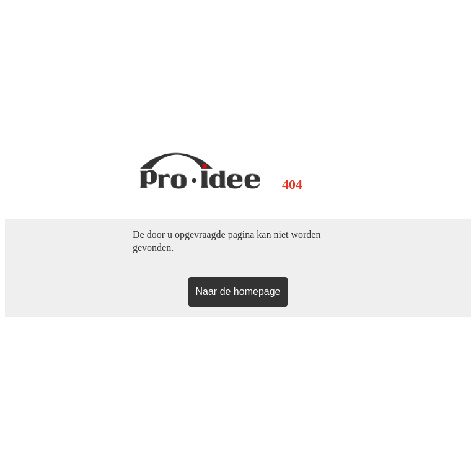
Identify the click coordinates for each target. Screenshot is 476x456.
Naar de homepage (238, 292)
